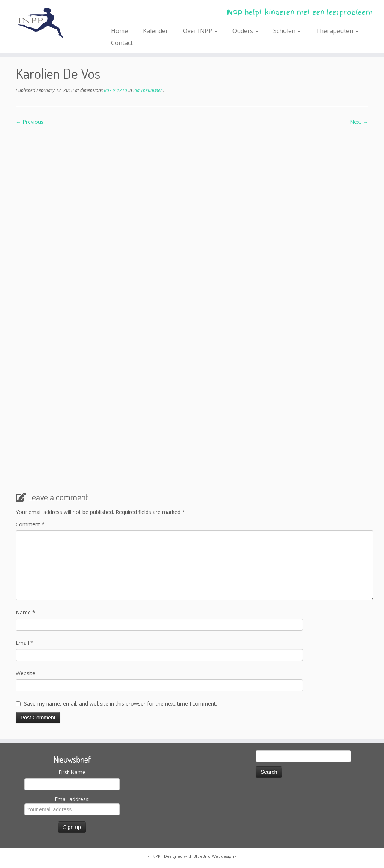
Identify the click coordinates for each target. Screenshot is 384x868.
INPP (156, 856)
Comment (30, 524)
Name (25, 612)
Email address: (72, 806)
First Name (72, 772)
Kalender (155, 31)
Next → (359, 122)
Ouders (245, 31)
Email (25, 643)
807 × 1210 (115, 90)
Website (25, 673)
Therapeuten (337, 31)
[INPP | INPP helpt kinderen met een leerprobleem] (45, 23)
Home (119, 31)
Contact (122, 43)
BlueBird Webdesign (214, 856)
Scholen (287, 31)
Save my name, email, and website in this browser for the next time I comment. (121, 704)
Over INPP (200, 31)
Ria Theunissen (147, 90)
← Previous (30, 122)
